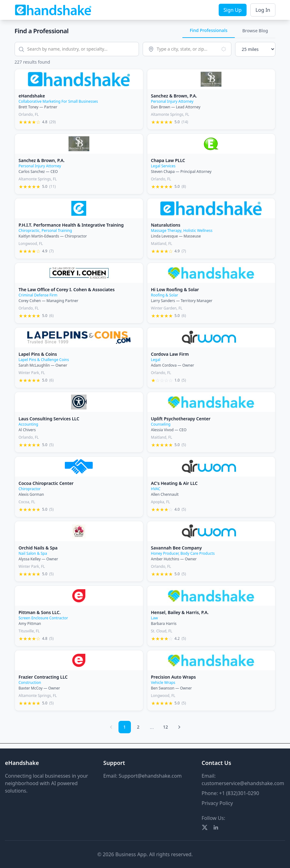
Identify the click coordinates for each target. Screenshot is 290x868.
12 (165, 727)
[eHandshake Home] (53, 10)
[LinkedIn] (216, 827)
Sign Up (233, 10)
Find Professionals (209, 30)
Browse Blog (255, 31)
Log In (263, 10)
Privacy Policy (217, 803)
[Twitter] (205, 827)
